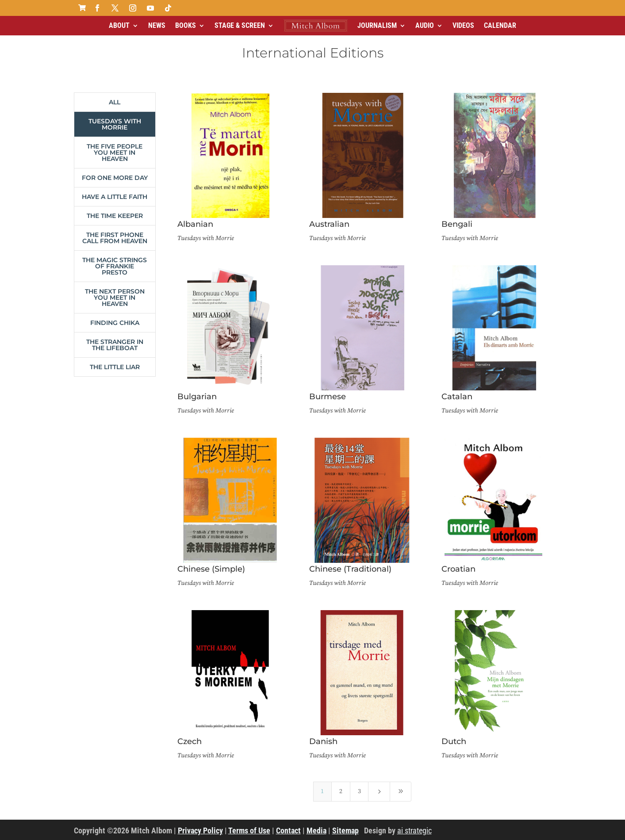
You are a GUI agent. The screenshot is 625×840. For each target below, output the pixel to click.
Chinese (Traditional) (350, 569)
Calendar (500, 25)
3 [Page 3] (359, 791)
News (157, 25)
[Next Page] (379, 792)
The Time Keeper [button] (115, 216)
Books (186, 25)
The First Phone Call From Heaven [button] (115, 238)
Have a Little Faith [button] (115, 197)
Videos (463, 25)
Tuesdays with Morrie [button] (115, 124)
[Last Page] (401, 792)
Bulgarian (197, 397)
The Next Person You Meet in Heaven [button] (115, 298)
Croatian (458, 569)
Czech (190, 741)
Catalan (457, 397)
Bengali (457, 224)
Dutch (454, 741)
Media (316, 830)
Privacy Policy (200, 830)
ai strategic (414, 830)
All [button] (115, 102)
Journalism (377, 25)
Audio (425, 25)
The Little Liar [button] (115, 367)
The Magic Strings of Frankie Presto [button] (115, 266)
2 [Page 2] (341, 791)
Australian (329, 224)
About (119, 25)
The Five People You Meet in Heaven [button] (115, 153)
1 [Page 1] (322, 791)
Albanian (195, 224)
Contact (288, 830)
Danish (323, 741)
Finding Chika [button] (115, 323)
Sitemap (345, 830)
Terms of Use (249, 830)
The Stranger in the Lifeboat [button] (115, 345)
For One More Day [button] (115, 178)
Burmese (328, 397)
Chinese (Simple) (211, 569)
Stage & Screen (240, 25)
